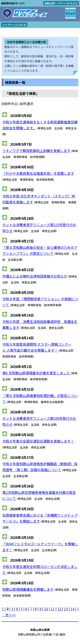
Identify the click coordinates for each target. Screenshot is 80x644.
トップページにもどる (14, 25)
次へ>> (9, 615)
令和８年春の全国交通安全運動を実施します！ (38, 441)
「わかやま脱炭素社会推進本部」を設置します (38, 173)
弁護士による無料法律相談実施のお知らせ (35, 276)
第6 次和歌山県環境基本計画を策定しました (36, 373)
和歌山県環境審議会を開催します (28, 589)
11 (53, 609)
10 (46, 609)
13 (66, 609)
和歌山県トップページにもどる (61, 3)
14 (73, 609)
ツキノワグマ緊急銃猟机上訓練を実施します (36, 151)
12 (59, 609)
